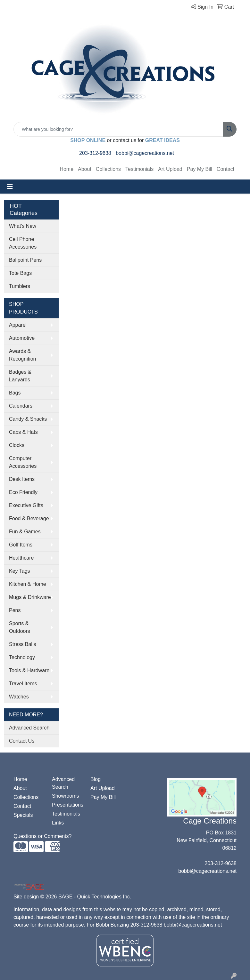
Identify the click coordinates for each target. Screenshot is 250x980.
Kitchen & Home (28, 584)
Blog (96, 779)
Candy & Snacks (28, 419)
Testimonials (139, 169)
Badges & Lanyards (20, 376)
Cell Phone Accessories (23, 243)
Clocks (17, 445)
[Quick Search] (118, 129)
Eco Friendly (23, 492)
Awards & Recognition (23, 355)
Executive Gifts (26, 505)
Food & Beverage (29, 518)
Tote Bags (20, 273)
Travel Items (23, 684)
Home (67, 169)
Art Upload (170, 169)
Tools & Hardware (29, 670)
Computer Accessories (23, 462)
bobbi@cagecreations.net (145, 153)
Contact (225, 169)
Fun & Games (25, 532)
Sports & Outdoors (20, 627)
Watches (19, 697)
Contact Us (22, 741)
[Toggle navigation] (10, 187)
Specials (23, 815)
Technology (22, 657)
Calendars (21, 406)
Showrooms (65, 796)
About (85, 169)
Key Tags (20, 571)
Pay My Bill (200, 169)
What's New (23, 226)
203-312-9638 (95, 153)
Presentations (67, 805)
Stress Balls (22, 644)
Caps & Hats (23, 432)
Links (58, 823)
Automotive (22, 338)
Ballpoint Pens (25, 260)
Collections (108, 169)
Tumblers (20, 286)
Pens (15, 610)
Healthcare (21, 558)
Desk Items (22, 479)
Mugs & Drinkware (30, 597)
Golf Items (21, 545)
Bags (15, 393)
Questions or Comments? (42, 836)
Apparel (18, 325)
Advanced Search (29, 728)
